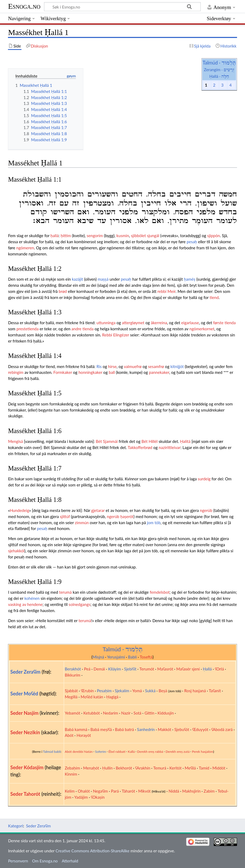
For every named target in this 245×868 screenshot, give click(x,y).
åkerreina (159, 323)
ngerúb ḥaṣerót (120, 516)
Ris (99, 366)
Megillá (71, 697)
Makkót (164, 729)
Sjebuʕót (182, 729)
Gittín (149, 713)
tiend (214, 297)
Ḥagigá (112, 697)
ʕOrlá (219, 669)
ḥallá (54, 236)
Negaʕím (100, 791)
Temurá (160, 768)
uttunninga (106, 323)
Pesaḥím (104, 691)
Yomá (137, 691)
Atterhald (70, 861)
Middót (219, 768)
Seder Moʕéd (24, 694)
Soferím (101, 752)
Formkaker (63, 372)
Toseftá (146, 657)
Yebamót (72, 713)
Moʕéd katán (92, 697)
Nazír (126, 713)
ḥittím (66, 236)
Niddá (174, 791)
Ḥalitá (185, 441)
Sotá (137, 713)
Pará (115, 791)
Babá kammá (76, 729)
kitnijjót (177, 366)
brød (63, 291)
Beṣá (163, 691)
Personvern (18, 861)
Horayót (84, 735)
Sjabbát (71, 691)
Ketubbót (91, 713)
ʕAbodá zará (222, 729)
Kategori (15, 826)
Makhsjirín (191, 791)
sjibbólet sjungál (145, 236)
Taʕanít (215, 691)
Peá (87, 669)
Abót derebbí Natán (79, 752)
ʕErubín (87, 691)
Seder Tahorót (25, 794)
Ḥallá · (219, 76)
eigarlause (190, 323)
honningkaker (90, 372)
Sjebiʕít (130, 669)
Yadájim (81, 797)
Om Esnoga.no (45, 861)
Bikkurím (73, 675)
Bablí (132, 657)
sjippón (213, 236)
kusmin (123, 236)
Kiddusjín (166, 713)
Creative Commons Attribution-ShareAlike (92, 851)
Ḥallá (207, 669)
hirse (112, 366)
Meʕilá (190, 768)
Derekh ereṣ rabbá (150, 752)
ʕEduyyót (200, 729)
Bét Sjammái (107, 441)
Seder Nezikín (25, 732)
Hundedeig (19, 510)
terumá (65, 592)
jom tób (154, 523)
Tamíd (204, 768)
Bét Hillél (149, 441)
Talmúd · (219, 63)
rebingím (16, 372)
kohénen (32, 598)
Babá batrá (125, 729)
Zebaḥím (72, 768)
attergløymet (133, 323)
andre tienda (82, 329)
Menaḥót (91, 768)
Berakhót (73, 669)
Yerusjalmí (116, 657)
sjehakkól (16, 551)
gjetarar (98, 510)
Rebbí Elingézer (116, 335)
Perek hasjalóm (203, 752)
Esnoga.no (24, 6)
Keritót (176, 768)
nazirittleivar (170, 447)
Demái (99, 669)
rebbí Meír (167, 291)
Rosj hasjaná (195, 691)
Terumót (147, 669)
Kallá (131, 752)
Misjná (98, 657)
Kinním (71, 774)
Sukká (150, 691)
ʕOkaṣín (98, 797)
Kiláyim (115, 669)
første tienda (224, 323)
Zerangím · (219, 70)
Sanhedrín (146, 729)
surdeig (204, 479)
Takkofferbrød (140, 447)
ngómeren (25, 248)
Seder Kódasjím (27, 767)
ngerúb (206, 510)
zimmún (82, 523)
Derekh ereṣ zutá (177, 752)
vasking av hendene (25, 604)
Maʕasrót (165, 669)
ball (112, 372)
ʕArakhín (143, 768)
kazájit (77, 279)
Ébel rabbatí (117, 752)
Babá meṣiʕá (101, 729)
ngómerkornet (202, 329)
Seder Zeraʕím (25, 672)
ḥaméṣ (190, 279)
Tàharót (128, 791)
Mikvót (144, 791)
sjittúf (65, 516)
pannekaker (159, 372)
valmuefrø (133, 366)
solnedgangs (80, 604)
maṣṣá (103, 279)
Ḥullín (107, 768)
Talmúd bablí (52, 752)
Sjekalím (122, 691)
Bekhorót (124, 768)
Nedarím (110, 713)
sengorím (95, 236)
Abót (69, 735)
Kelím (70, 791)
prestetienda (28, 329)
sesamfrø (156, 366)
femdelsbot (160, 592)
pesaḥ (192, 242)
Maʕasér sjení (188, 669)
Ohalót (84, 791)
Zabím (209, 791)
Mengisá (15, 441)
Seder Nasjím (24, 713)
